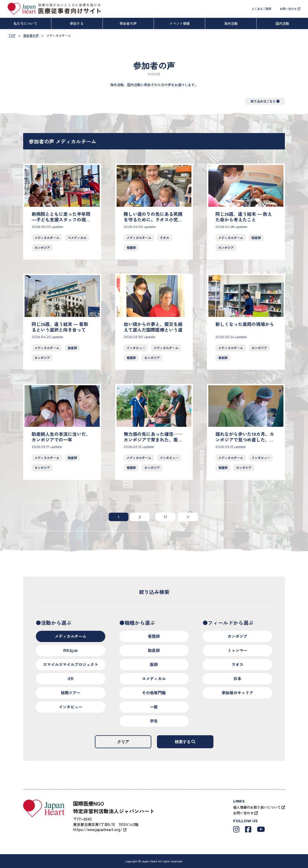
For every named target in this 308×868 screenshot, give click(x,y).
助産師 (256, 238)
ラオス (164, 238)
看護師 (131, 247)
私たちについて (25, 23)
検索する (185, 741)
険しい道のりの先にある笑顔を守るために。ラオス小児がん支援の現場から (153, 219)
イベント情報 (180, 23)
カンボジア (42, 247)
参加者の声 (128, 23)
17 (165, 516)
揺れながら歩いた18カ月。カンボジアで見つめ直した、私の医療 (245, 440)
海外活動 (231, 23)
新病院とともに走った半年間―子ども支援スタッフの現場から (61, 219)
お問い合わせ (290, 9)
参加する (77, 23)
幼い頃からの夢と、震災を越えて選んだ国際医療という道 (153, 327)
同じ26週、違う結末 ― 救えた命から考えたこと (244, 217)
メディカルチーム (47, 238)
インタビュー (136, 347)
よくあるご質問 (261, 9)
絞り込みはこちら (265, 101)
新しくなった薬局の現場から (245, 324)
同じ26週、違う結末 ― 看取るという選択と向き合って (60, 327)
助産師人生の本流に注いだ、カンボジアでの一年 (61, 437)
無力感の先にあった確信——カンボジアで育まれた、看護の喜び (153, 440)
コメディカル (77, 238)
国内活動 (282, 23)
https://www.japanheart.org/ (100, 829)
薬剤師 (223, 357)
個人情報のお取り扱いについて (259, 807)
